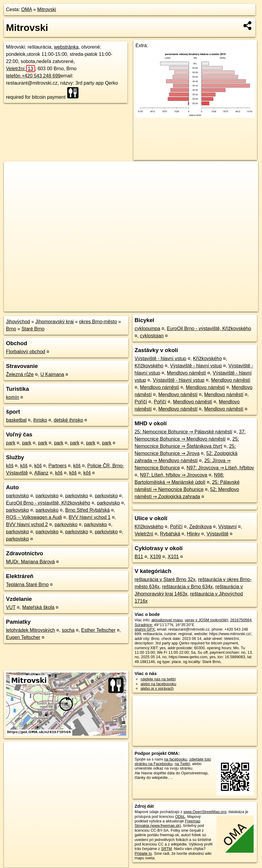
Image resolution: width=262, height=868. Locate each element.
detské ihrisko (68, 420)
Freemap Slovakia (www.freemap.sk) (167, 823)
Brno (11, 329)
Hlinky (193, 534)
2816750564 (241, 620)
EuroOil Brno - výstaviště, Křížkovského (48, 503)
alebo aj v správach (157, 688)
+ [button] (14, 172)
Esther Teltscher (98, 630)
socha (68, 630)
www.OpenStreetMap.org (205, 812)
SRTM (166, 849)
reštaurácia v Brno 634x (188, 587)
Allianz (41, 473)
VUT (11, 607)
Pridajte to (143, 853)
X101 (173, 557)
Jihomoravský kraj (55, 322)
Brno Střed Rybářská (87, 510)
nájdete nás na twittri (158, 679)
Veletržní (21, 69)
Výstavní (227, 527)
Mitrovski (47, 9)
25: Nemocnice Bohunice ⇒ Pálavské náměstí (183, 432)
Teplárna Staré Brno (27, 585)
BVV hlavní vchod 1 (90, 517)
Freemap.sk (186, 307)
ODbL (180, 817)
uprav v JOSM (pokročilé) (206, 620)
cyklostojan (152, 336)
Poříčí (141, 402)
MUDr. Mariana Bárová (30, 562)
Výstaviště (217, 534)
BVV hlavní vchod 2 (27, 524)
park (11, 443)
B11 (139, 557)
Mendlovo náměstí (187, 373)
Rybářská (170, 534)
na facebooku (176, 759)
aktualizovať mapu (167, 620)
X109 (155, 557)
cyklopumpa (147, 329)
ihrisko (40, 420)
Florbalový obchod (26, 352)
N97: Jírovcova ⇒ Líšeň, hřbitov (220, 468)
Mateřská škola (38, 607)
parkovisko (17, 496)
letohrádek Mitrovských (31, 630)
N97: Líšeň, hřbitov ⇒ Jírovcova (174, 475)
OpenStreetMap (155, 307)
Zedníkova (200, 527)
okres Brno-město (98, 322)
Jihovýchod (18, 322)
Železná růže (20, 374)
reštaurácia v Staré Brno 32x (165, 579)
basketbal (16, 420)
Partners (57, 466)
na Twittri (182, 764)
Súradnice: (144, 625)
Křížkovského (207, 359)
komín (13, 397)
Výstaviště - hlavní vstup (161, 359)
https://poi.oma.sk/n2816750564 (231, 307)
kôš (10, 466)
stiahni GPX (145, 629)
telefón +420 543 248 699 (33, 76)
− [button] (14, 181)
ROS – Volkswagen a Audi (34, 517)
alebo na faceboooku (158, 684)
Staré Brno (33, 329)
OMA (27, 9)
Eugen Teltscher (23, 637)
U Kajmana (52, 374)
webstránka (66, 47)
